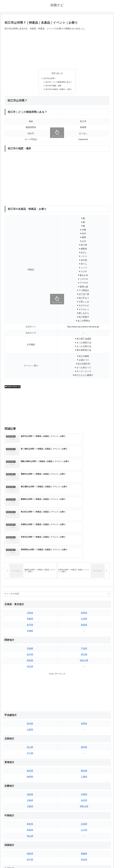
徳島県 (30, 793)
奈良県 (84, 740)
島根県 (30, 769)
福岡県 (30, 816)
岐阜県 (30, 710)
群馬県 (30, 600)
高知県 (84, 799)
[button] (109, 533)
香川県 (30, 799)
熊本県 (30, 835)
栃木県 (30, 594)
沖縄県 (84, 835)
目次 (54, 73)
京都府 (30, 740)
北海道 (30, 552)
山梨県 (30, 669)
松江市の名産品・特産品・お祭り (59, 90)
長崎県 (30, 828)
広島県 (84, 763)
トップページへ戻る (48, 861)
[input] (57, 533)
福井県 (84, 686)
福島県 (84, 564)
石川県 (30, 692)
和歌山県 (84, 746)
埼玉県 (30, 606)
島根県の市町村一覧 (13, 387)
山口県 (84, 769)
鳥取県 (30, 763)
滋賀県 (30, 734)
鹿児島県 (84, 828)
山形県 (84, 558)
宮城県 (30, 570)
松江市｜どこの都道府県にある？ (59, 82)
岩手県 (30, 564)
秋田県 (84, 552)
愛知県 (84, 710)
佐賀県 (30, 822)
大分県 (84, 816)
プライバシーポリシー (66, 861)
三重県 (84, 716)
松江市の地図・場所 (53, 86)
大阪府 (30, 746)
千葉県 (84, 588)
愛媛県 (84, 793)
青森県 (30, 558)
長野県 (84, 663)
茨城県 (30, 588)
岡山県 (30, 775)
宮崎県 (84, 822)
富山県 (30, 686)
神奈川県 (84, 600)
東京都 (84, 594)
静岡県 (30, 716)
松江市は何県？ (49, 79)
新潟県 (30, 663)
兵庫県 (84, 734)
